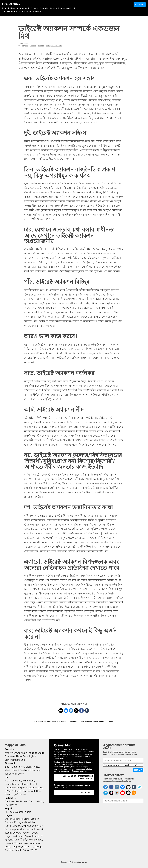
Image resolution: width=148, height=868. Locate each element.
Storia (41, 753)
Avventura (15, 753)
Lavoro (26, 784)
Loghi (16, 770)
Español (33, 46)
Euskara (17, 833)
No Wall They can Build (32, 801)
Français (9, 822)
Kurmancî (9, 850)
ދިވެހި (32, 847)
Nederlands (18, 836)
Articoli (8, 749)
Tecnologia (29, 756)
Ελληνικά (26, 826)
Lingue (62, 8)
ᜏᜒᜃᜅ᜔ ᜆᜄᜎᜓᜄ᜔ (30, 850)
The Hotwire (11, 805)
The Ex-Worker (12, 801)
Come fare (10, 756)
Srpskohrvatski (33, 836)
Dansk (8, 843)
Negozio (44, 8)
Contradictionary (13, 784)
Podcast (34, 8)
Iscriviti (138, 770)
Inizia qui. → (87, 793)
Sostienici (140, 4)
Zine (7, 767)
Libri (4, 8)
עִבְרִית (15, 843)
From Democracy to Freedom (19, 781)
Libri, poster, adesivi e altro (18, 812)
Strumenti (24, 8)
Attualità (33, 753)
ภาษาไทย (24, 843)
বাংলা (30, 840)
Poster (21, 767)
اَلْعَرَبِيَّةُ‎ (23, 840)
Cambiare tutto (27, 770)
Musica (8, 770)
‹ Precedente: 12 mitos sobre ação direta (49, 721)
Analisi (24, 753)
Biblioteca (13, 8)
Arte (7, 753)
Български (14, 829)
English (25, 46)
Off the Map (21, 795)
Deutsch (35, 819)
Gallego (38, 847)
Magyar (26, 833)
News (19, 756)
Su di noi (71, 8)
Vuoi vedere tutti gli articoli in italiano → (22, 11)
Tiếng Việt (16, 847)
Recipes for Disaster (27, 788)
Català (26, 847)
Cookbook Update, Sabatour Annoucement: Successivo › (92, 721)
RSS (14, 750)
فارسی (8, 836)
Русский (9, 826)
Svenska (38, 840)
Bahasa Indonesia (35, 829)
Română (15, 840)
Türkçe (34, 833)
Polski (17, 826)
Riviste (13, 767)
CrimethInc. (11, 4)
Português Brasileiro (54, 46)
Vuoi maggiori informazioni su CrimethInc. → (78, 777)
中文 (23, 829)
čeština (8, 833)
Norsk (18, 850)
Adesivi (29, 767)
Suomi (35, 826)
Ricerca (53, 8)
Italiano (41, 46)
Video (36, 767)
